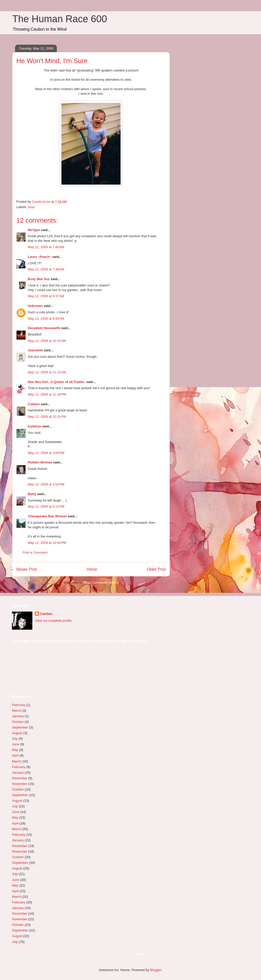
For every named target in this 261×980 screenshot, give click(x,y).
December (20, 778)
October (18, 722)
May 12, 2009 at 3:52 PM (46, 484)
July (15, 739)
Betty (32, 494)
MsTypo (34, 230)
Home (92, 569)
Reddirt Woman (40, 462)
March (17, 710)
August (17, 733)
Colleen (34, 404)
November (20, 784)
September (20, 727)
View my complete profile (53, 621)
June (16, 744)
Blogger (155, 970)
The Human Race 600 (60, 19)
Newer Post (27, 569)
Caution (46, 614)
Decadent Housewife (44, 328)
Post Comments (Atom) (101, 583)
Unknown (35, 306)
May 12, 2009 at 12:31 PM (47, 417)
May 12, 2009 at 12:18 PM (47, 394)
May (15, 750)
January (18, 716)
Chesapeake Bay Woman (47, 516)
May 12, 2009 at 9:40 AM (46, 319)
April (15, 755)
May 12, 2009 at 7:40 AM (46, 247)
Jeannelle (35, 350)
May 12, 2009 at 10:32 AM (47, 341)
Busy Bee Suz (39, 279)
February (19, 705)
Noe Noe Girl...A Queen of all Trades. (57, 382)
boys (31, 207)
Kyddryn (35, 426)
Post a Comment (35, 552)
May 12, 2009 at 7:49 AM (46, 269)
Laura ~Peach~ (40, 257)
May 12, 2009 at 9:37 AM (46, 296)
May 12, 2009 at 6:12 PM (46, 506)
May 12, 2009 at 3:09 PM (46, 453)
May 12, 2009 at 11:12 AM (47, 372)
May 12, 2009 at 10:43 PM (47, 543)
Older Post (156, 569)
